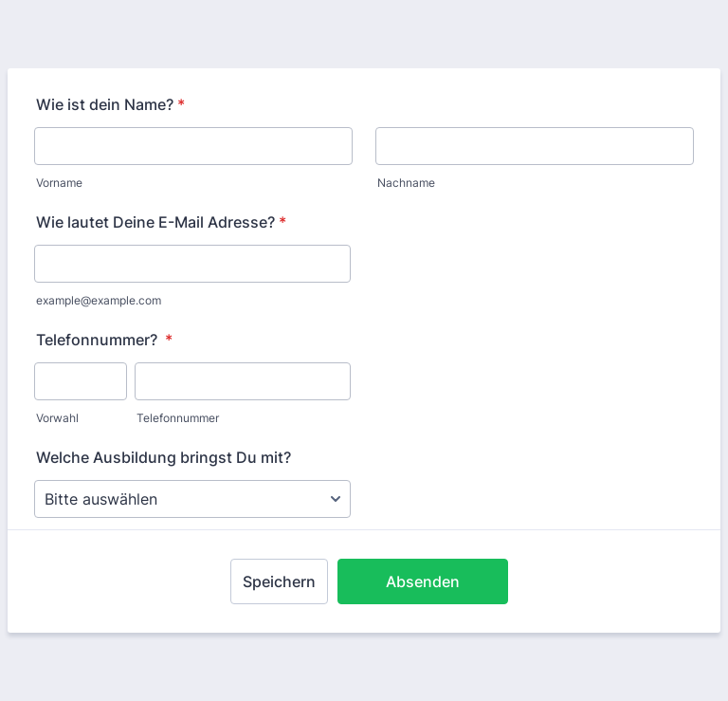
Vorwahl (57, 418)
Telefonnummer (178, 418)
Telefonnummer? (104, 340)
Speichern (279, 581)
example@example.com (99, 300)
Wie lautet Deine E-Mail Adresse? (161, 222)
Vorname (59, 183)
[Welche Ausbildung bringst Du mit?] (192, 499)
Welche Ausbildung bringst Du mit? (164, 457)
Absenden (423, 581)
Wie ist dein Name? (110, 104)
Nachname (406, 183)
